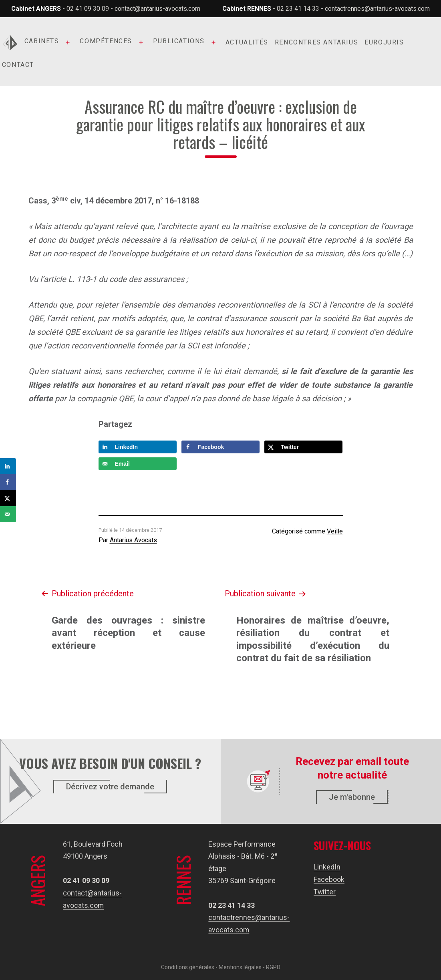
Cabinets (42, 41)
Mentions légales (240, 967)
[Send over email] (138, 464)
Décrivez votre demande (110, 787)
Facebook (329, 879)
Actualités (247, 42)
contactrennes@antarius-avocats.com (377, 9)
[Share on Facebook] (220, 447)
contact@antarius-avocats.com (157, 9)
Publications (179, 41)
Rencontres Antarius (316, 42)
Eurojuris (384, 42)
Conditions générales (188, 967)
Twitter (325, 892)
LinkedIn (327, 867)
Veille (335, 531)
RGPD (273, 967)
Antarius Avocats (133, 540)
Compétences (106, 41)
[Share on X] (303, 447)
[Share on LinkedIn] (138, 447)
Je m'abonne (352, 797)
